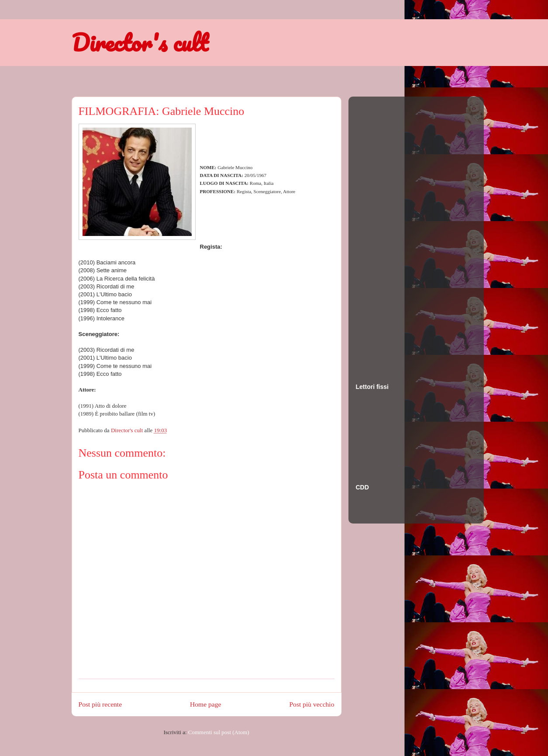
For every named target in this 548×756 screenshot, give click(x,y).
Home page (205, 704)
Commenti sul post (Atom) (219, 732)
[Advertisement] (391, 231)
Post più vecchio (312, 704)
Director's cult (140, 42)
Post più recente (100, 704)
